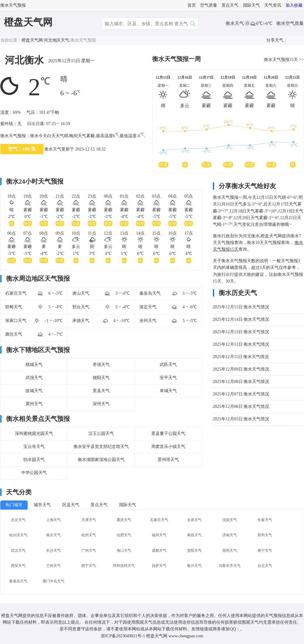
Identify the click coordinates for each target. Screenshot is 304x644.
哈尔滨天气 (18, 535)
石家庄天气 (16, 293)
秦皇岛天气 (150, 293)
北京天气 (18, 520)
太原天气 (194, 520)
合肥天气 (124, 535)
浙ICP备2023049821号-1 (123, 636)
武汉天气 (18, 551)
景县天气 (101, 391)
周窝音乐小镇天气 (168, 447)
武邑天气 (168, 365)
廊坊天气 (14, 334)
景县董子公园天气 (168, 434)
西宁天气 (89, 566)
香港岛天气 (18, 581)
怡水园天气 (34, 460)
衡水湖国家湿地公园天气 (101, 460)
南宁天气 (265, 551)
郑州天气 (265, 535)
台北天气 (265, 566)
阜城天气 (168, 391)
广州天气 (89, 551)
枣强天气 (101, 365)
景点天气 (230, 5)
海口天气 (124, 551)
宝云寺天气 (34, 447)
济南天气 (230, 535)
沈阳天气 (230, 520)
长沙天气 (53, 551)
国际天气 (251, 5)
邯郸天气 (14, 307)
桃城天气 (34, 365)
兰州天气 (53, 566)
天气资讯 (273, 5)
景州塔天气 (168, 460)
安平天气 (168, 378)
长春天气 (265, 520)
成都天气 (159, 551)
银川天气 (194, 566)
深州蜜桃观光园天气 (34, 434)
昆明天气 (230, 551)
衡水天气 (235, 23)
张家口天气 (16, 321)
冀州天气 (34, 404)
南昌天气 (194, 535)
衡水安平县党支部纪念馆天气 (101, 447)
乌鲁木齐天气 (230, 566)
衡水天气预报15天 (281, 60)
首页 (192, 5)
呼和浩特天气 (124, 566)
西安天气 (18, 566)
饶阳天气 (101, 378)
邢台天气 (81, 307)
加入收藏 (294, 5)
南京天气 (53, 535)
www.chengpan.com (186, 636)
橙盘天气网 (28, 22)
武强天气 (34, 378)
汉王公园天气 (101, 434)
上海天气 (53, 520)
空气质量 (209, 5)
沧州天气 (148, 321)
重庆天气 (124, 520)
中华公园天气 (34, 473)
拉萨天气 (159, 566)
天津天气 (89, 520)
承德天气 (81, 321)
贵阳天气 (194, 551)
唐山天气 (81, 293)
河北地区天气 (56, 40)
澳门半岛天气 (53, 581)
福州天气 (159, 535)
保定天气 (148, 307)
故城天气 (34, 391)
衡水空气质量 (290, 23)
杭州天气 (89, 535)
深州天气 (101, 404)
